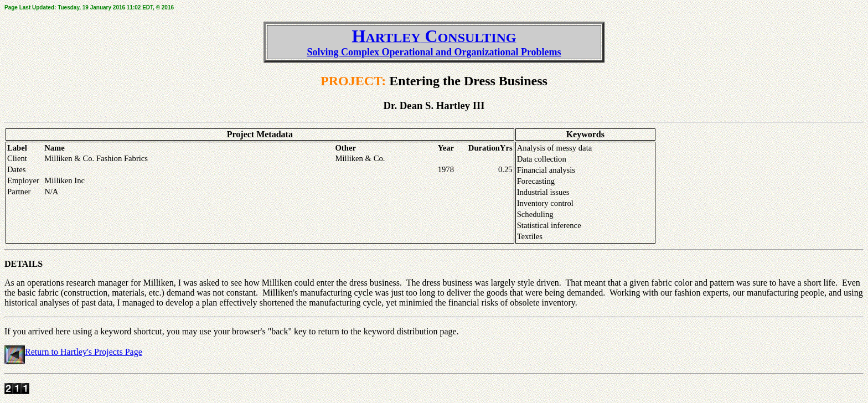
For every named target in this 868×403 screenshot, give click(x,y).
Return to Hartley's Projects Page (84, 352)
